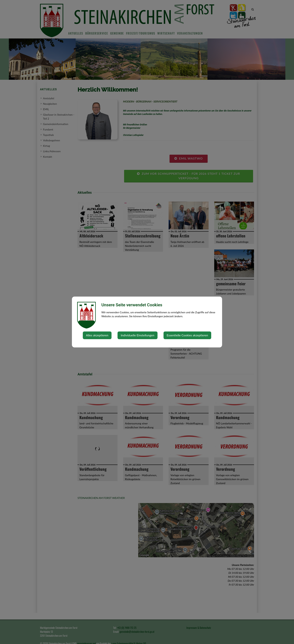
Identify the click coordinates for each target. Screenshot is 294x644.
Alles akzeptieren (97, 335)
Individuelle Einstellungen (138, 335)
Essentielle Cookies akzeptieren (187, 335)
